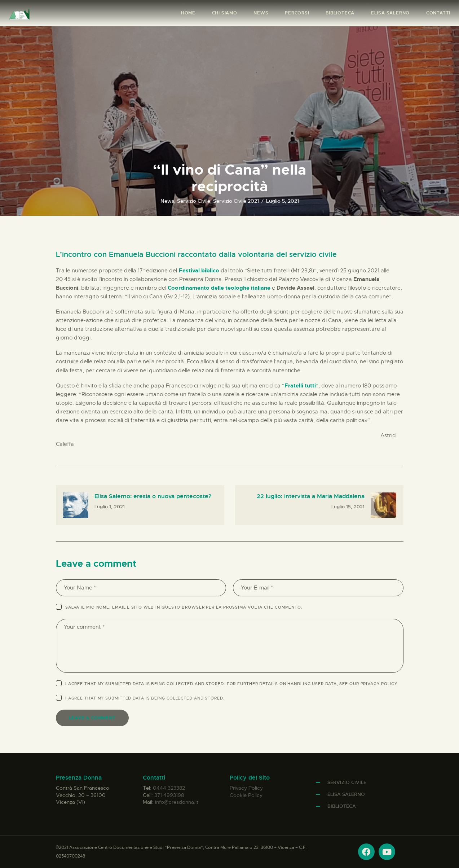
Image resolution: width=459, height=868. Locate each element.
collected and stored (195, 698)
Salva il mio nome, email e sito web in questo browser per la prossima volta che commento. (184, 607)
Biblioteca (342, 806)
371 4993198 (169, 795)
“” (300, 386)
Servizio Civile (194, 201)
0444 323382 (169, 788)
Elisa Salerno (346, 794)
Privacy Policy (379, 684)
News (167, 201)
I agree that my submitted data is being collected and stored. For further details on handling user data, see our (231, 684)
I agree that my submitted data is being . (145, 698)
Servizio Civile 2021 (236, 201)
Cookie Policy (246, 795)
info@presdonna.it (177, 802)
